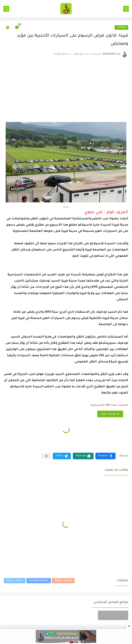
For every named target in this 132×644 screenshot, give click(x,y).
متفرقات (121, 27)
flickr (66, 208)
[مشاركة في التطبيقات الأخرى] (46, 456)
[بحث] (6, 9)
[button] (106, 456)
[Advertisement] (66, 86)
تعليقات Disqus (15, 581)
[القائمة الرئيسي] (126, 9)
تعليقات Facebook (39, 581)
